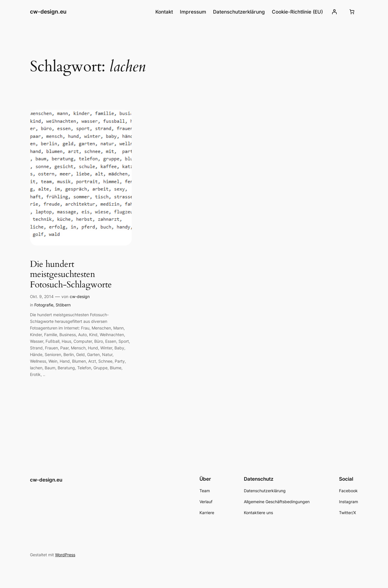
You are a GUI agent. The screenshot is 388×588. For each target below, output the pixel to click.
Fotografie (44, 305)
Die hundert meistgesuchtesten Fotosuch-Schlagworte (71, 275)
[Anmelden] (334, 12)
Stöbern (63, 305)
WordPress (65, 555)
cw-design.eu (48, 12)
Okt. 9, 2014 (42, 296)
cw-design (80, 296)
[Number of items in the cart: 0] (352, 12)
